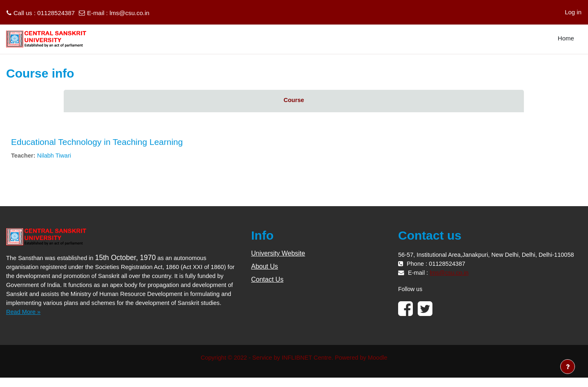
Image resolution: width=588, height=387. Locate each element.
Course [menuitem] (294, 100)
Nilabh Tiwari (56, 156)
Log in (573, 12)
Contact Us (267, 280)
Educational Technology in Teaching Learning (97, 142)
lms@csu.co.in (129, 13)
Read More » (24, 321)
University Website (278, 254)
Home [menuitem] (566, 38)
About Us (265, 267)
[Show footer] (568, 367)
